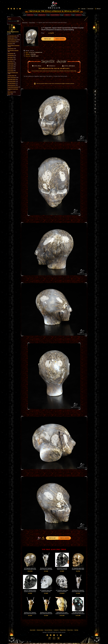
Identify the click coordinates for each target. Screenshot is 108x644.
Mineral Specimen (13, 85)
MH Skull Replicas (13, 83)
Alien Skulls (12, 57)
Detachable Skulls (13, 79)
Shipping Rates (40, 630)
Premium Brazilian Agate (13, 73)
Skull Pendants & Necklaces (14, 46)
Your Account (90, 9)
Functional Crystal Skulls (13, 90)
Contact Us (56, 630)
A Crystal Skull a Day (13, 36)
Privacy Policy (63, 630)
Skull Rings (11, 44)
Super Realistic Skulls (14, 40)
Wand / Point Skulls (13, 77)
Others (10, 94)
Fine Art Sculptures (13, 42)
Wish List (97, 9)
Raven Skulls (12, 67)
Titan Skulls (11, 61)
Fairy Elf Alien (12, 59)
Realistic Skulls (13, 38)
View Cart (82, 9)
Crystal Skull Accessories (14, 87)
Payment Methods (48, 630)
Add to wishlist (60, 39)
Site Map (76, 630)
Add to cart (47, 39)
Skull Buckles (12, 53)
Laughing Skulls (12, 76)
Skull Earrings (12, 49)
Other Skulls (12, 92)
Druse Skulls (12, 69)
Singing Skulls (12, 63)
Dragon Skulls (12, 65)
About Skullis (33, 630)
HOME (39, 538)
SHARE (43, 538)
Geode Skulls (12, 71)
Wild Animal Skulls (13, 81)
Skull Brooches (12, 55)
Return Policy (70, 630)
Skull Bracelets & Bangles (13, 51)
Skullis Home (25, 23)
